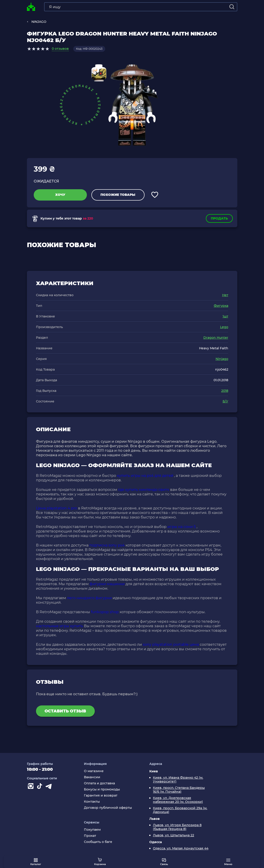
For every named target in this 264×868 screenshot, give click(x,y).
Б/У (225, 401)
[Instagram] (31, 787)
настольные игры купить (59, 626)
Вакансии (92, 777)
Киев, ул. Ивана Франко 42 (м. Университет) (178, 780)
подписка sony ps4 (107, 545)
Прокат (90, 836)
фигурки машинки (107, 584)
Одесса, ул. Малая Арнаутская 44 (181, 848)
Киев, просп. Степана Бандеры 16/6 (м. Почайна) (179, 790)
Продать (219, 218)
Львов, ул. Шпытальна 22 (174, 835)
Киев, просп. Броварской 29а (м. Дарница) (180, 810)
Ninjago (222, 359)
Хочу (60, 195)
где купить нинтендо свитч (144, 490)
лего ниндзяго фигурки (89, 598)
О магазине (94, 771)
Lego (224, 327)
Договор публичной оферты (108, 808)
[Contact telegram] (50, 787)
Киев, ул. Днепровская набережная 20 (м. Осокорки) (178, 800)
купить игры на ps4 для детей (145, 476)
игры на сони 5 (182, 527)
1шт (225, 316)
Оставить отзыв (65, 711)
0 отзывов (60, 49)
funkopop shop (105, 612)
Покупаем (92, 830)
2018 (225, 391)
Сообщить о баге (98, 842)
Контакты (92, 802)
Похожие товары (118, 195)
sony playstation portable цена (171, 644)
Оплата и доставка (99, 783)
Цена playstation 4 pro (57, 508)
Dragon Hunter (216, 338)
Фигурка (221, 306)
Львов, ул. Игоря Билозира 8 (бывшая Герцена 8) (177, 827)
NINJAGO (39, 22)
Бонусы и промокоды (102, 789)
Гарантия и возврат (101, 796)
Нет (225, 295)
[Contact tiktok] (40, 787)
